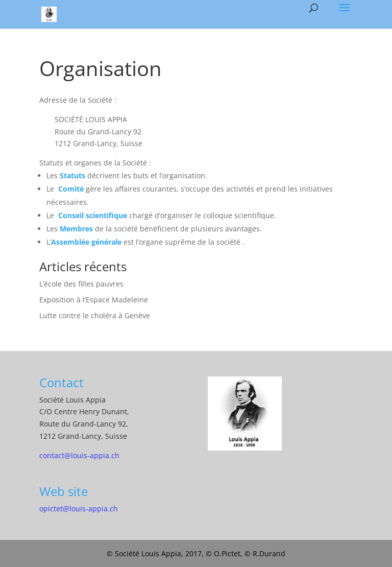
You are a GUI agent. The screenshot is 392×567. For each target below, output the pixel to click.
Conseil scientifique (93, 215)
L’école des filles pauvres (81, 284)
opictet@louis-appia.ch (79, 509)
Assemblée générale (86, 242)
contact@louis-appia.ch (79, 455)
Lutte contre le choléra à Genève (95, 315)
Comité (71, 189)
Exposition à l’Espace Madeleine (94, 300)
